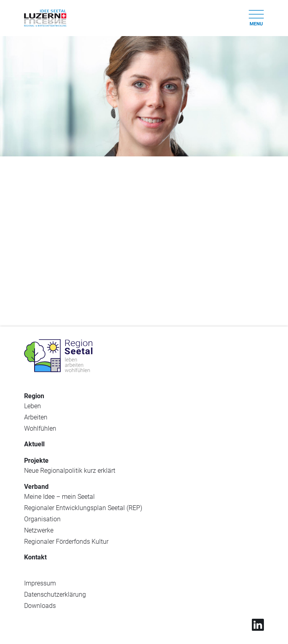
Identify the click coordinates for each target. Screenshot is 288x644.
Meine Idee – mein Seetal (59, 497)
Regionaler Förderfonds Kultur (66, 542)
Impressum (40, 583)
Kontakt (35, 557)
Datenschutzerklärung (55, 594)
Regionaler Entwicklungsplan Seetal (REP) (83, 508)
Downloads (40, 606)
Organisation (42, 519)
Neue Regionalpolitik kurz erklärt (70, 471)
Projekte (36, 461)
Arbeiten (36, 417)
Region (34, 396)
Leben (33, 406)
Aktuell (34, 444)
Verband (36, 487)
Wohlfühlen (40, 428)
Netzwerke (39, 530)
